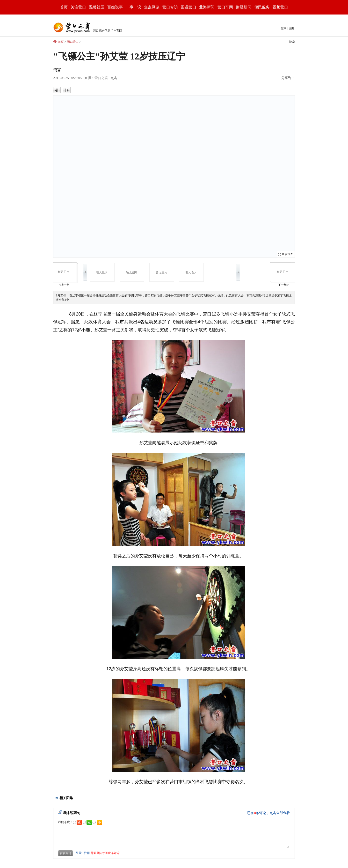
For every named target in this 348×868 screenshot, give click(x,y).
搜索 (292, 42)
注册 (292, 28)
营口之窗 (101, 78)
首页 (64, 7)
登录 (284, 28)
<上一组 (64, 285)
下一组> (283, 285)
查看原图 (288, 254)
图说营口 (73, 42)
